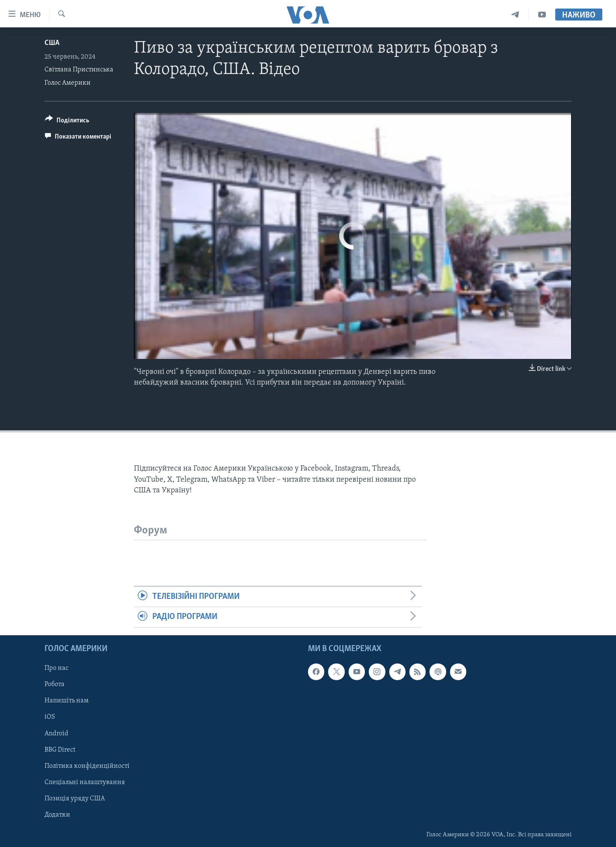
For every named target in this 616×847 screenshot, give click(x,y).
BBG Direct (60, 749)
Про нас (56, 668)
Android (56, 733)
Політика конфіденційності (87, 766)
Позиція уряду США (75, 798)
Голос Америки (68, 83)
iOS (50, 717)
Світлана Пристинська (79, 70)
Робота (55, 684)
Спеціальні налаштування (85, 782)
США (52, 43)
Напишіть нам (67, 701)
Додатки (57, 815)
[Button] (67, 122)
